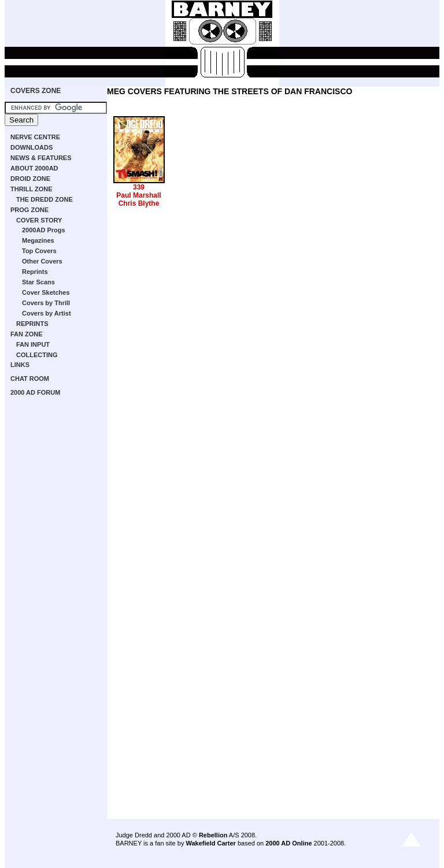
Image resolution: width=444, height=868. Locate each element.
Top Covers (39, 251)
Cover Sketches (46, 292)
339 (139, 187)
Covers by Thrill (46, 303)
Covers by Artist (47, 313)
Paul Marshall (138, 195)
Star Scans (38, 282)
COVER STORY (39, 220)
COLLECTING (37, 355)
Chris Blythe (139, 203)
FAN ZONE (27, 334)
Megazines (38, 240)
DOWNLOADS (32, 147)
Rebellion (213, 835)
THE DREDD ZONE (45, 199)
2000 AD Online (288, 843)
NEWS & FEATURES (41, 158)
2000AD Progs (44, 230)
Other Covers (42, 261)
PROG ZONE (29, 210)
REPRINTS (32, 324)
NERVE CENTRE (35, 137)
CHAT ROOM (30, 379)
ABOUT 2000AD (34, 168)
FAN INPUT (33, 344)
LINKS (20, 365)
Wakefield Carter (210, 843)
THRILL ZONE (32, 189)
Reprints (35, 272)
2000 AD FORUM (35, 392)
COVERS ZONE (36, 91)
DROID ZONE (30, 179)
